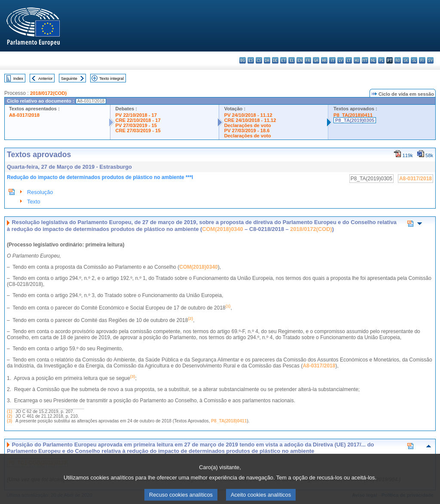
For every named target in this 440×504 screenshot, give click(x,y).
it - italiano (332, 60)
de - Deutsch (275, 60)
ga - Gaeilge (316, 60)
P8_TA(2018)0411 (353, 115)
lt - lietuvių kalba (349, 60)
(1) (9, 411)
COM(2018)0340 (222, 229)
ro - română (398, 60)
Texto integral (112, 78)
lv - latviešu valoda (341, 60)
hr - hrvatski (324, 60)
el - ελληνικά (292, 60)
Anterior (46, 78)
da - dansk (267, 60)
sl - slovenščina (414, 60)
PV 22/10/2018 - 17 (136, 115)
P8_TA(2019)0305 (355, 120)
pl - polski (381, 60)
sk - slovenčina (406, 60)
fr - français (308, 60)
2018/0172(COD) (48, 93)
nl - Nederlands (373, 60)
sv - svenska (430, 60)
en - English (300, 60)
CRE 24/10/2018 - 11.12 (250, 120)
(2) (9, 416)
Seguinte (69, 78)
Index (18, 78)
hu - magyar (357, 60)
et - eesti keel (283, 60)
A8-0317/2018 (24, 115)
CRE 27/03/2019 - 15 (138, 131)
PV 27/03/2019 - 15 (136, 125)
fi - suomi (422, 60)
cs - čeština (259, 60)
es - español (251, 60)
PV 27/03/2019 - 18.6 (247, 131)
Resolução (40, 192)
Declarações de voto (248, 125)
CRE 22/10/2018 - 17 (138, 120)
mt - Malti (365, 60)
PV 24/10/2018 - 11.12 (248, 115)
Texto (34, 202)
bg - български (243, 60)
